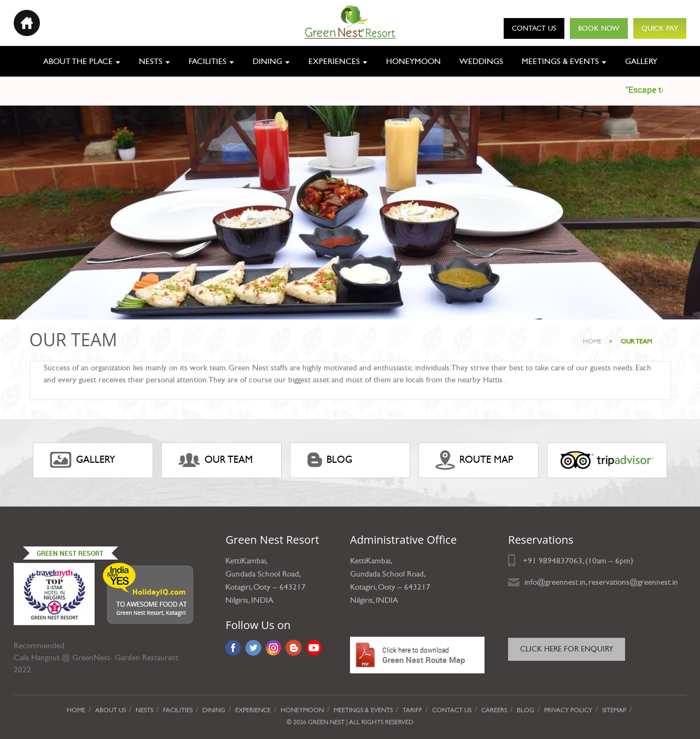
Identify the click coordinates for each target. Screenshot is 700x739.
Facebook (233, 648)
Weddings (481, 61)
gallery (83, 460)
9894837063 (561, 561)
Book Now (599, 28)
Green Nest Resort (70, 553)
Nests (151, 61)
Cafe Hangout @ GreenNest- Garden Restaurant (96, 657)
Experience (253, 710)
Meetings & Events (560, 61)
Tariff (412, 710)
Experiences (334, 61)
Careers (494, 710)
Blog (329, 460)
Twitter (253, 648)
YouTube (314, 648)
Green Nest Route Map (417, 655)
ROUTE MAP (474, 460)
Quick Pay (660, 28)
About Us (110, 710)
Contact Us (534, 28)
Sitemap (614, 710)
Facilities (208, 61)
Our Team (215, 460)
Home (592, 341)
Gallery (641, 61)
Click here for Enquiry (567, 649)
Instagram (273, 648)
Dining (267, 61)
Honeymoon (413, 61)
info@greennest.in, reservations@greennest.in (601, 582)
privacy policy (568, 710)
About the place (78, 61)
